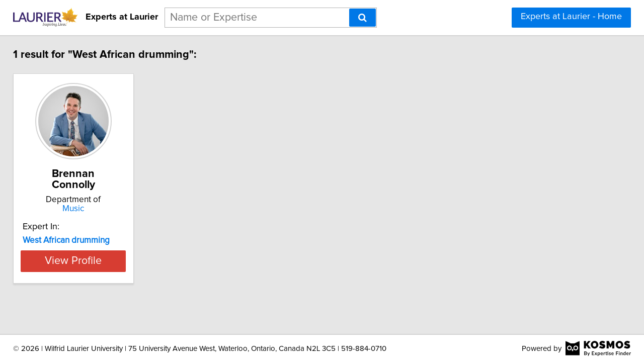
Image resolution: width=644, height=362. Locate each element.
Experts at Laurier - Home (571, 17)
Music (93, 198)
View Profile (93, 250)
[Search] (363, 18)
